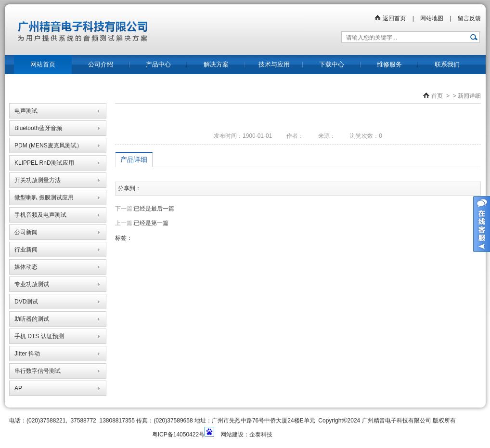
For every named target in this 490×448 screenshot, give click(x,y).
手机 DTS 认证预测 (39, 336)
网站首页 (43, 64)
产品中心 (158, 64)
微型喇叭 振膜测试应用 (44, 198)
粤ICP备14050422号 (178, 435)
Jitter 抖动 (27, 354)
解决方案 (216, 64)
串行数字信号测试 (38, 371)
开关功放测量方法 (38, 180)
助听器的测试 (32, 319)
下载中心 (332, 64)
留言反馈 (469, 18)
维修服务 (389, 64)
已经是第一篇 (151, 223)
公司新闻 (26, 232)
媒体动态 (26, 267)
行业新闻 (26, 250)
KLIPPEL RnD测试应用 (44, 163)
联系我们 (447, 64)
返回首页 (390, 18)
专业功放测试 (32, 284)
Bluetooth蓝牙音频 (38, 128)
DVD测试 (26, 302)
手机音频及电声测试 (40, 215)
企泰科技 (261, 435)
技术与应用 (274, 64)
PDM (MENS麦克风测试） (48, 145)
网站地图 (432, 18)
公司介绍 (101, 64)
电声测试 (26, 111)
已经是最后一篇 (154, 209)
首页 (437, 96)
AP (18, 388)
